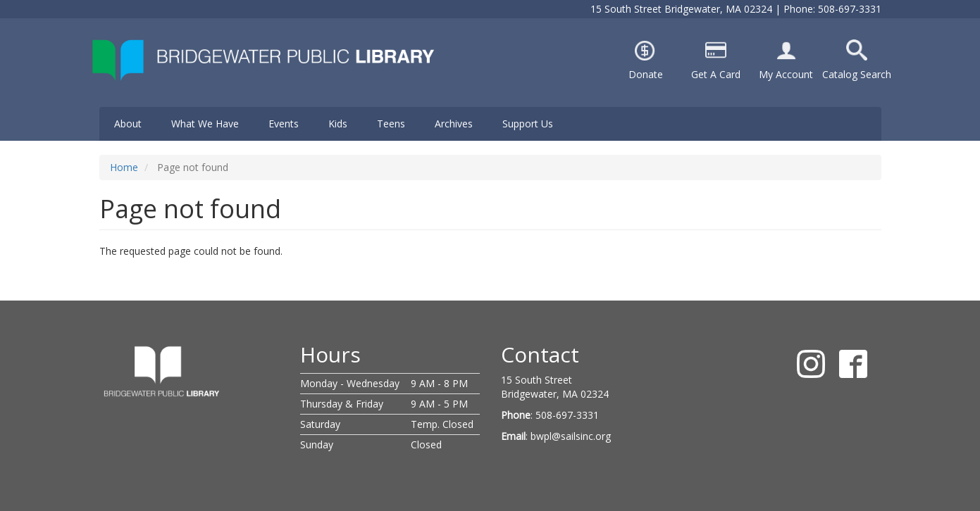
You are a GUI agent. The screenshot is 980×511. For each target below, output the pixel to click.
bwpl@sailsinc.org (571, 436)
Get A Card (716, 74)
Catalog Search (857, 74)
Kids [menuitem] (338, 124)
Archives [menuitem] (454, 124)
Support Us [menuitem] (528, 124)
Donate (646, 74)
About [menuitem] (128, 124)
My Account (786, 74)
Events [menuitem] (284, 124)
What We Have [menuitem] (205, 124)
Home (124, 167)
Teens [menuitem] (391, 124)
